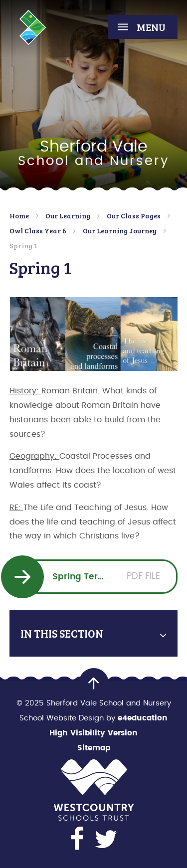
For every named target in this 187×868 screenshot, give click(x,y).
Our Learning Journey (120, 231)
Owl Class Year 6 (38, 231)
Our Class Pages (134, 216)
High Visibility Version (93, 733)
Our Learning (68, 216)
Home (19, 216)
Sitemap (94, 748)
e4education (143, 718)
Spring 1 (23, 246)
